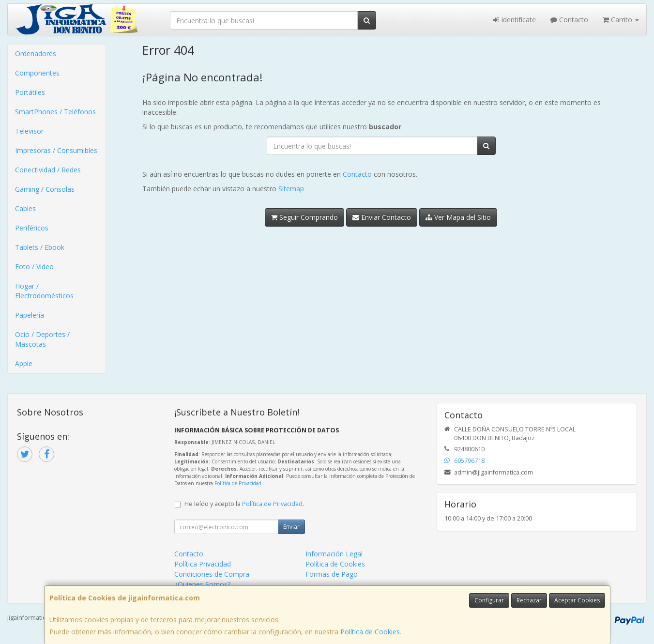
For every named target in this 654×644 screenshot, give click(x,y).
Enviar (291, 527)
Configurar (489, 600)
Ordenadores (36, 54)
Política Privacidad (203, 564)
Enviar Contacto (382, 217)
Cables (25, 208)
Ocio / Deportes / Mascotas (42, 339)
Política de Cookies (370, 632)
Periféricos (32, 228)
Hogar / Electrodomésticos (44, 291)
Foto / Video (34, 267)
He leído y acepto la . (244, 504)
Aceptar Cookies (577, 600)
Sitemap (291, 189)
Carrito (621, 20)
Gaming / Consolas (45, 189)
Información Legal (334, 554)
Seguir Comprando (304, 217)
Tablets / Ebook (40, 247)
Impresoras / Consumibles (56, 150)
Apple (24, 363)
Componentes (37, 73)
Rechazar (529, 600)
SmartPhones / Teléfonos (55, 112)
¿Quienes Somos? (202, 584)
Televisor (29, 131)
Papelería (30, 315)
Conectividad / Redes (48, 170)
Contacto (569, 20)
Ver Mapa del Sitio (458, 217)
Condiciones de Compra (212, 574)
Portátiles (30, 92)
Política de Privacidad (238, 483)
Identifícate (515, 20)
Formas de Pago (332, 574)
